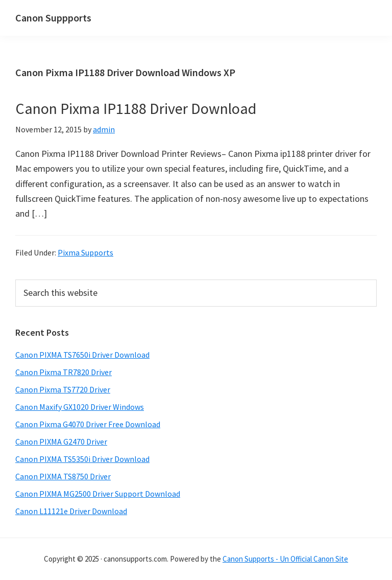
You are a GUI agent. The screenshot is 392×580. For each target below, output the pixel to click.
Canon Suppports (53, 18)
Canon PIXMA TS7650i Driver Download (82, 355)
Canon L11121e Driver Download (71, 511)
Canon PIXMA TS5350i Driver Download (82, 459)
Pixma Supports (85, 252)
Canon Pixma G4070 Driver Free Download (88, 424)
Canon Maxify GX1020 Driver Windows (80, 407)
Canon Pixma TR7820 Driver (64, 372)
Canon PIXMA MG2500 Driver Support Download (98, 494)
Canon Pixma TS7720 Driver (63, 389)
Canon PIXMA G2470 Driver (61, 442)
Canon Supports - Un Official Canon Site (285, 559)
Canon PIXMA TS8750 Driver (63, 476)
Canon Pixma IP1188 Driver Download (136, 108)
